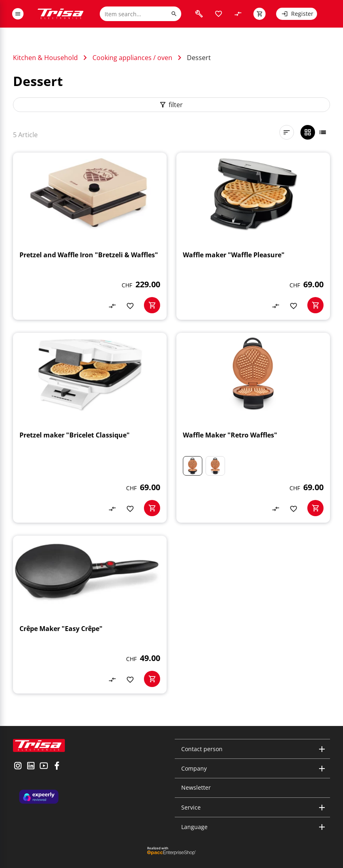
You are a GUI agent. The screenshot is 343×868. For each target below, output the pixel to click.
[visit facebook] (57, 767)
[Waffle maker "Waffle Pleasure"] (253, 236)
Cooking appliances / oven (132, 58)
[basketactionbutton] (152, 305)
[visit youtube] (44, 767)
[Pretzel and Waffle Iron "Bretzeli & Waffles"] (90, 236)
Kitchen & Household (45, 58)
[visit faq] (199, 14)
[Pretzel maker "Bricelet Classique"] (90, 428)
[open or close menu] (18, 14)
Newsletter (196, 787)
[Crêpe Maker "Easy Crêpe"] (90, 615)
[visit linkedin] (31, 767)
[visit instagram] (18, 767)
